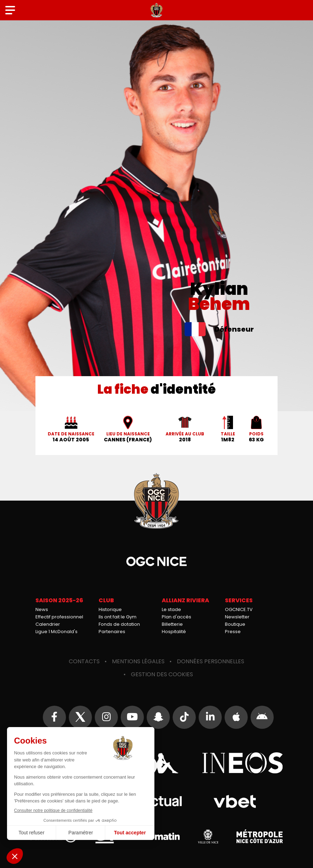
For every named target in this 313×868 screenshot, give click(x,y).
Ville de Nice (208, 836)
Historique (110, 609)
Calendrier (48, 624)
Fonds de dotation (119, 624)
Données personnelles (211, 661)
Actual (157, 801)
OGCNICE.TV (239, 609)
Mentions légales (138, 661)
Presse (233, 632)
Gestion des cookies (162, 674)
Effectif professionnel (59, 617)
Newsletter (237, 617)
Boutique (235, 624)
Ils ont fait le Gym (118, 617)
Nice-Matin (156, 836)
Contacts (84, 661)
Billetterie (172, 624)
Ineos (242, 763)
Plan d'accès (177, 617)
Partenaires (112, 632)
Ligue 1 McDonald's (56, 632)
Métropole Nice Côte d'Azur (260, 836)
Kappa (156, 763)
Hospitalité (174, 632)
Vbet (235, 801)
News (42, 609)
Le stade (171, 609)
